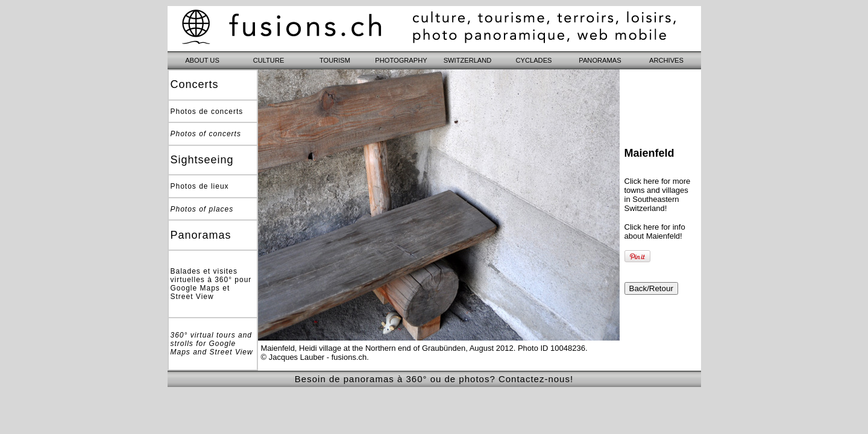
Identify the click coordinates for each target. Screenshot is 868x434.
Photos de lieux (200, 186)
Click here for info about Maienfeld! (655, 231)
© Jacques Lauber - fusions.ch (314, 357)
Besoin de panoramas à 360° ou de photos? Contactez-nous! (434, 379)
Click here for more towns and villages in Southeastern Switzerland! (658, 195)
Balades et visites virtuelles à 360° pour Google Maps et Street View (211, 284)
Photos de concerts (207, 112)
